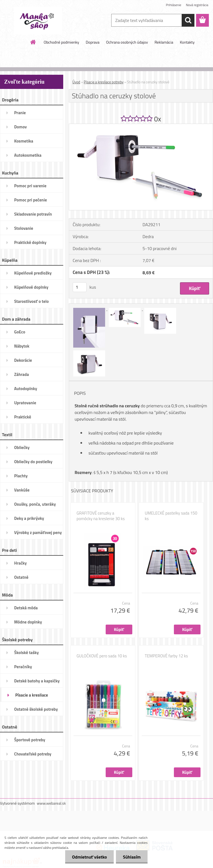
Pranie (20, 113)
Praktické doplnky (30, 242)
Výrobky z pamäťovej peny (38, 532)
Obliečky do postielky (33, 462)
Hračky (20, 563)
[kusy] (80, 287)
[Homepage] (33, 42)
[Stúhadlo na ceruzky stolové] (141, 126)
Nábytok (22, 346)
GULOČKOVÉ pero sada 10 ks (102, 656)
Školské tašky (26, 653)
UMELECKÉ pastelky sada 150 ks (171, 516)
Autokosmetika (28, 155)
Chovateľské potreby (33, 754)
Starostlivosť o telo (31, 301)
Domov (20, 127)
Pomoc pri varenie (30, 186)
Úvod (76, 82)
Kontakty (187, 42)
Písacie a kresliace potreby (32, 697)
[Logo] (38, 21)
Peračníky (23, 667)
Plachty (21, 476)
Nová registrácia (197, 5)
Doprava (92, 42)
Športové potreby (30, 740)
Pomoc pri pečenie (31, 200)
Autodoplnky (26, 389)
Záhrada (21, 374)
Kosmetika (24, 141)
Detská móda (26, 608)
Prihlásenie (173, 5)
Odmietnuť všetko (89, 857)
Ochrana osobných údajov (127, 42)
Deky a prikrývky (29, 518)
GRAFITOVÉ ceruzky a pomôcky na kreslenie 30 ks (101, 516)
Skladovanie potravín (33, 214)
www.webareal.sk (51, 803)
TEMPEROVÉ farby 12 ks (166, 656)
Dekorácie (23, 360)
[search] (188, 20)
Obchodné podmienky (62, 42)
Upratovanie (25, 403)
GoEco (20, 332)
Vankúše (22, 490)
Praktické (23, 417)
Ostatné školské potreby (36, 709)
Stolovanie (24, 228)
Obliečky (22, 447)
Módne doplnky (28, 622)
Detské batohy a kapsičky (37, 681)
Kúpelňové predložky (33, 273)
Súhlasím (132, 857)
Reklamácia (164, 42)
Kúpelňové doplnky (31, 287)
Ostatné (21, 577)
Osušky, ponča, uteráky (35, 504)
